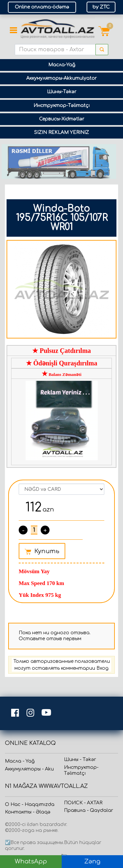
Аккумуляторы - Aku (29, 769)
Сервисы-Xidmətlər (62, 119)
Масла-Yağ (62, 65)
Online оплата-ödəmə (42, 7)
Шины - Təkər (80, 759)
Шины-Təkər (62, 92)
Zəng (92, 861)
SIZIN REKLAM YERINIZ (61, 132)
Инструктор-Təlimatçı (61, 106)
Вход (102, 668)
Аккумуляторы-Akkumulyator (61, 78)
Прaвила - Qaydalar (89, 810)
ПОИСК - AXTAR (83, 803)
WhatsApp (31, 861)
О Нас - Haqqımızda (30, 804)
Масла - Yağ (20, 761)
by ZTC (101, 7)
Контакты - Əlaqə (28, 812)
